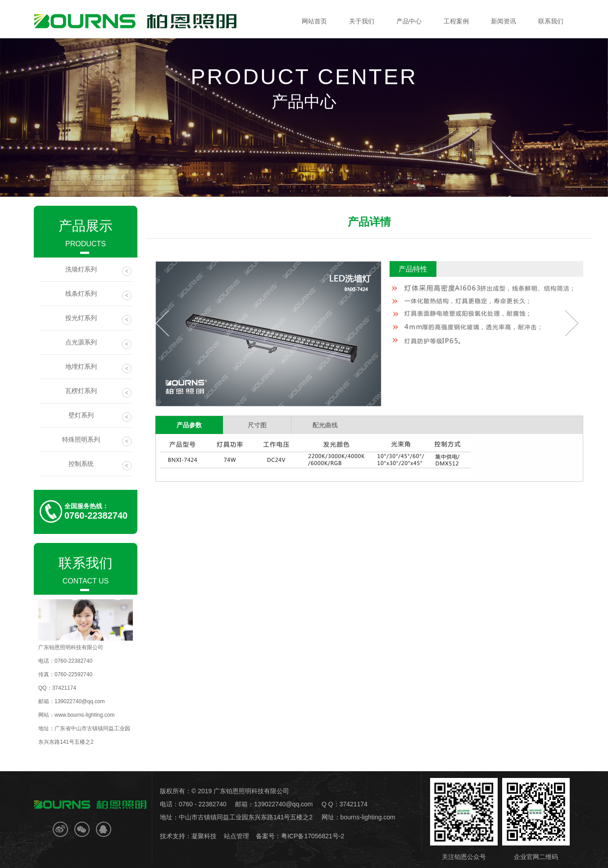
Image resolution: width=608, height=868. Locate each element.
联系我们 (551, 21)
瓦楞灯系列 (99, 392)
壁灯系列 (100, 417)
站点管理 (236, 836)
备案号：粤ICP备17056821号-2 (300, 836)
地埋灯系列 (99, 368)
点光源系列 (99, 344)
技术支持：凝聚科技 (188, 836)
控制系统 (100, 465)
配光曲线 (325, 425)
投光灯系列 (99, 319)
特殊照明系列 (97, 441)
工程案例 (456, 21)
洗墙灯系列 (99, 271)
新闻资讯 (504, 21)
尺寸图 (257, 425)
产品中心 (409, 21)
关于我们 (362, 21)
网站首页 (314, 21)
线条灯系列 (99, 295)
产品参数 (189, 425)
